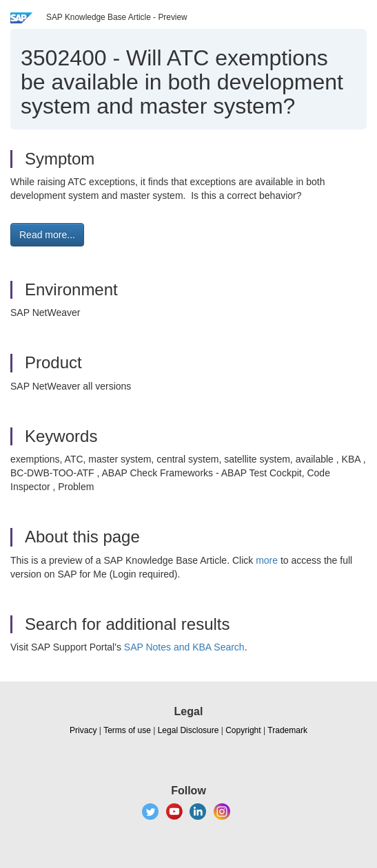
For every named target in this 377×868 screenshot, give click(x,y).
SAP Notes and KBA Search (184, 647)
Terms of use (127, 730)
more (267, 560)
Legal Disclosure (188, 730)
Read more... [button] (47, 235)
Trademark (287, 730)
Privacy (83, 730)
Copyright (243, 730)
